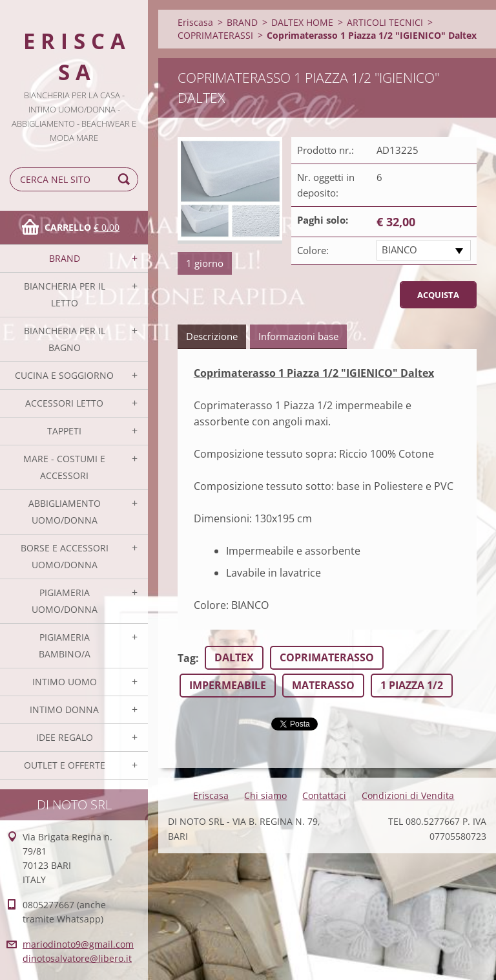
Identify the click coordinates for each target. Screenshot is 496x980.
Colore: (313, 250)
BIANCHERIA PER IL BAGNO (65, 339)
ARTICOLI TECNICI (385, 22)
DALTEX (234, 657)
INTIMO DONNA (64, 709)
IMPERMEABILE (228, 685)
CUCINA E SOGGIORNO (64, 375)
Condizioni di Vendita (408, 795)
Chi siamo (265, 795)
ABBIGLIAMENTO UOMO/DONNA (65, 512)
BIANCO (399, 250)
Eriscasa (195, 22)
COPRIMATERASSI (215, 35)
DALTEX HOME (302, 22)
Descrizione (212, 336)
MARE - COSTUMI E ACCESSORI (64, 467)
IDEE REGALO (65, 737)
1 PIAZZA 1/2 (412, 685)
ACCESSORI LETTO (64, 403)
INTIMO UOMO (65, 682)
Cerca (126, 179)
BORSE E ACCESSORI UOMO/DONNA (65, 556)
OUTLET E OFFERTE (65, 765)
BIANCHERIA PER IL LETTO (65, 294)
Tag (187, 658)
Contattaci (324, 795)
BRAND (65, 258)
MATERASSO (323, 685)
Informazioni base (298, 336)
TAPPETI (64, 431)
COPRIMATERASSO (327, 657)
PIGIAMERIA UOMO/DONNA (65, 601)
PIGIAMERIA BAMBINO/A (65, 645)
